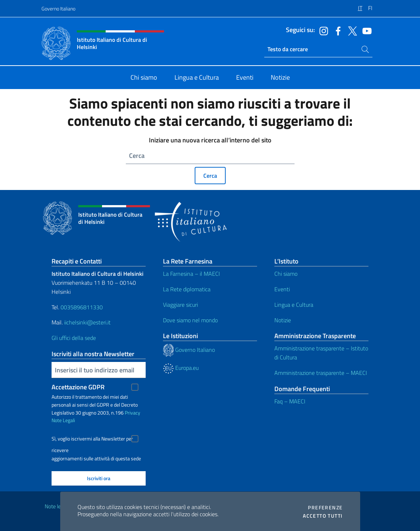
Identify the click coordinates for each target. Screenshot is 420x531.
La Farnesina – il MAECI (191, 274)
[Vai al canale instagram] (322, 30)
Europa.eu (181, 368)
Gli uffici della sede (74, 338)
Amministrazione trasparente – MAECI (321, 373)
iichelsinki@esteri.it (87, 322)
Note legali (57, 506)
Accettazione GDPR (78, 387)
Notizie (283, 320)
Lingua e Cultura (294, 305)
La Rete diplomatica (187, 289)
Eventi (282, 289)
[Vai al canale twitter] (351, 30)
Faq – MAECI (290, 401)
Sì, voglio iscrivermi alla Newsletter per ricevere (92, 440)
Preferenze (325, 508)
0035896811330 (82, 307)
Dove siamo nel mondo (190, 320)
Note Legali (63, 420)
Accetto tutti (323, 516)
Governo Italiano (58, 8)
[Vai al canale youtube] (365, 30)
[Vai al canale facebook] (336, 30)
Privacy (132, 413)
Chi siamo (286, 274)
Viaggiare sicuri (180, 305)
